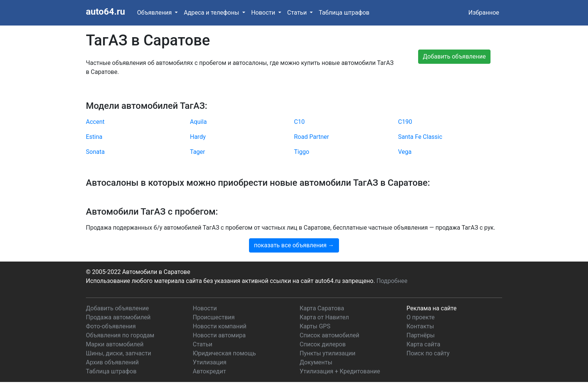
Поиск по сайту (428, 353)
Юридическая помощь (224, 353)
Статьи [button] (298, 13)
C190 (405, 122)
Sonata (95, 152)
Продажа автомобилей (118, 317)
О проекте (421, 317)
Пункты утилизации (328, 353)
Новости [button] (264, 13)
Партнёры (421, 335)
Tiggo (302, 152)
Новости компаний (220, 326)
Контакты (420, 326)
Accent (95, 122)
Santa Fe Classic (420, 137)
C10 (299, 122)
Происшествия (214, 317)
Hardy (198, 137)
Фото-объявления (111, 326)
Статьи (202, 344)
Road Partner (311, 137)
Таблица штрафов (344, 13)
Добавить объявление (117, 308)
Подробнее (392, 281)
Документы (316, 362)
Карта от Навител (324, 317)
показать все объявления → (294, 245)
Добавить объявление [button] (454, 56)
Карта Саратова (322, 308)
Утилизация (210, 362)
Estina (94, 137)
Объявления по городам (120, 335)
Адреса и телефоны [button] (212, 13)
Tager (198, 152)
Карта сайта (423, 344)
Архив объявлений (112, 362)
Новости (205, 308)
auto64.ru (105, 12)
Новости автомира (219, 335)
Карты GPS (315, 326)
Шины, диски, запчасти (118, 353)
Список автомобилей (329, 335)
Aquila (199, 122)
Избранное (484, 13)
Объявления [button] (155, 13)
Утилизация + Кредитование (340, 371)
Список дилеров (323, 344)
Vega (405, 152)
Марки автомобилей (115, 344)
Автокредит (209, 371)
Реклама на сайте (431, 308)
